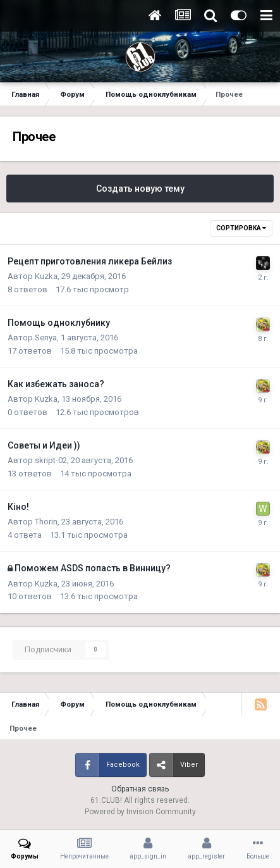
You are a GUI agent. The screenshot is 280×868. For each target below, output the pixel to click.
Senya (46, 338)
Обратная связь (140, 789)
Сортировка (241, 228)
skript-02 (51, 460)
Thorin (46, 522)
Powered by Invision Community (140, 812)
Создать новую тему (140, 189)
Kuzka (46, 276)
